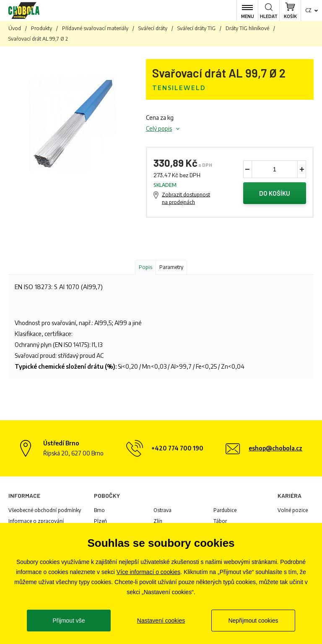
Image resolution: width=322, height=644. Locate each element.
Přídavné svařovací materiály (95, 28)
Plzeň (100, 521)
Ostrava (162, 510)
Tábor (220, 521)
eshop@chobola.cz (275, 448)
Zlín (158, 521)
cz (308, 10)
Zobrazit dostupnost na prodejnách (186, 198)
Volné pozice (293, 510)
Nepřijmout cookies (253, 621)
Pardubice (225, 510)
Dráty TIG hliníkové (247, 28)
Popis (145, 267)
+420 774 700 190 (177, 448)
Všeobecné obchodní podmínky (45, 510)
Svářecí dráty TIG (196, 28)
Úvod (15, 28)
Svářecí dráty (153, 28)
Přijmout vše (69, 621)
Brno (99, 510)
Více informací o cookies (149, 572)
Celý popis (159, 128)
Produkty (42, 28)
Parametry (171, 267)
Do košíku (275, 193)
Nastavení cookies (161, 621)
